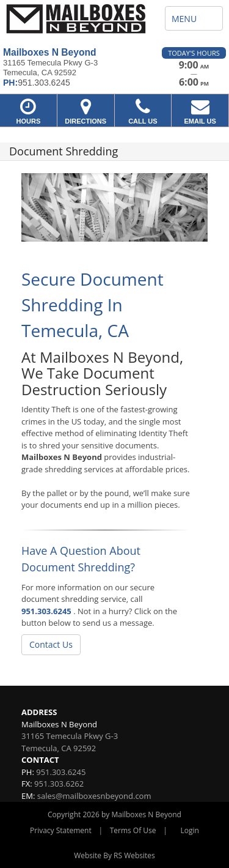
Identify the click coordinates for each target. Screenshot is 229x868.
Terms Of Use (133, 830)
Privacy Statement (61, 830)
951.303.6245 (46, 611)
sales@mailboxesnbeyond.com (94, 796)
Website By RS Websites (114, 855)
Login (190, 830)
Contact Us (51, 644)
